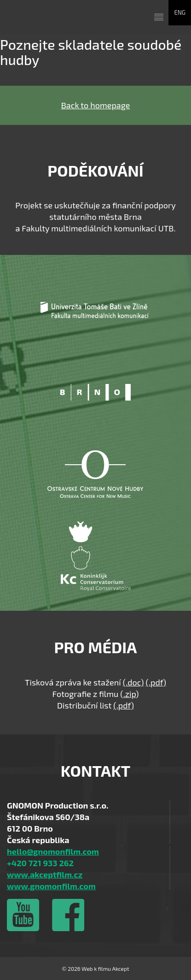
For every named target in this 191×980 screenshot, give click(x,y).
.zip (130, 694)
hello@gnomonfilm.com (53, 851)
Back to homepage (96, 105)
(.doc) (133, 682)
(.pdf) (156, 682)
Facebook (68, 915)
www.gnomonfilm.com (51, 886)
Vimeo (23, 915)
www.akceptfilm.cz (45, 874)
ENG (180, 12)
